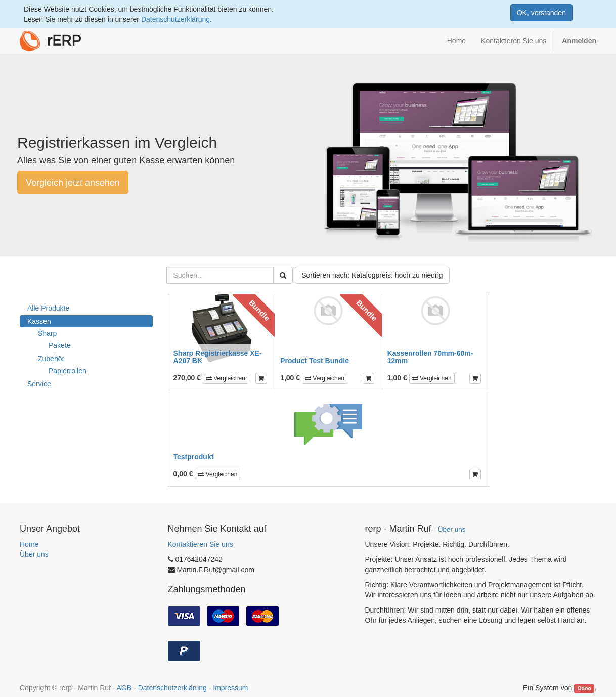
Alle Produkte (48, 308)
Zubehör (51, 359)
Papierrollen (68, 371)
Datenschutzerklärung (175, 19)
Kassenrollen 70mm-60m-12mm (430, 357)
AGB (124, 688)
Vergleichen (226, 378)
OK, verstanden (541, 13)
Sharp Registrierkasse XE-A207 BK (218, 357)
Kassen (39, 321)
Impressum (230, 688)
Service (39, 384)
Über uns (34, 554)
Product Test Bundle (315, 361)
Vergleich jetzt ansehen (73, 183)
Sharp (47, 333)
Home (29, 544)
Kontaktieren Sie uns (201, 544)
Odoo (584, 688)
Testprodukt (194, 457)
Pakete (60, 345)
